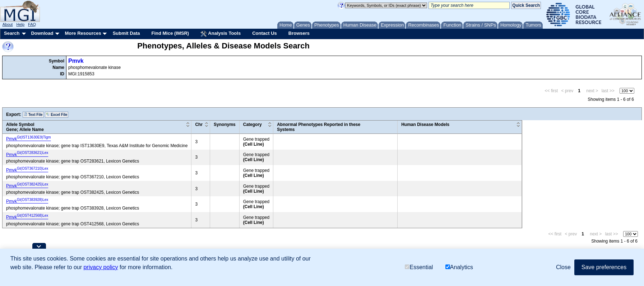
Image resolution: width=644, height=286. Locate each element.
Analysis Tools (221, 34)
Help (20, 24)
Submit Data (126, 33)
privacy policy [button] (101, 267)
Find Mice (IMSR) (170, 33)
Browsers (299, 33)
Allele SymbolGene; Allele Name (25, 127)
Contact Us (265, 33)
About (8, 24)
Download (42, 33)
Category (252, 125)
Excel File (57, 114)
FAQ (32, 24)
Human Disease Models (425, 125)
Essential (419, 267)
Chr (199, 125)
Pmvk (76, 61)
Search (12, 33)
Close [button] (563, 267)
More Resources (83, 33)
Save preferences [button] (604, 267)
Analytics (459, 267)
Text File (33, 114)
